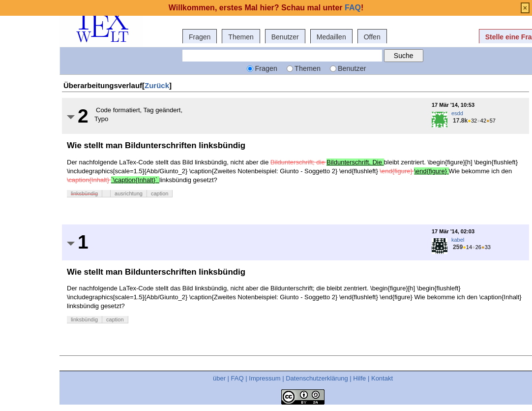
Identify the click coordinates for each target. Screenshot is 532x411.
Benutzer (285, 37)
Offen (372, 37)
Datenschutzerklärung (317, 378)
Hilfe (359, 378)
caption (160, 193)
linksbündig (84, 193)
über (219, 378)
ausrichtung (129, 193)
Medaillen (331, 37)
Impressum (265, 378)
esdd (457, 113)
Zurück (157, 85)
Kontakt (382, 378)
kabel (458, 240)
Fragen (200, 37)
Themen (241, 37)
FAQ (237, 378)
